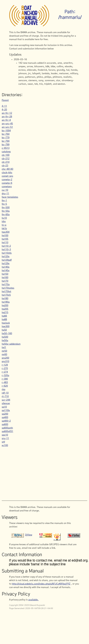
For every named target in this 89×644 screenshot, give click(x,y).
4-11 (4, 106)
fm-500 (6, 208)
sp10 (4, 407)
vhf (3, 442)
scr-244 (6, 400)
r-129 (5, 365)
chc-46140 (7, 169)
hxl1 (4, 347)
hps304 (6, 232)
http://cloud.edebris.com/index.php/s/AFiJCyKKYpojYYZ (41, 584)
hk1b (4, 229)
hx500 (5, 337)
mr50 (4, 351)
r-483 (5, 382)
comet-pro (7, 176)
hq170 (5, 281)
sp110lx (6, 410)
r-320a (5, 375)
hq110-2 (6, 246)
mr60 (4, 354)
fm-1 (4, 201)
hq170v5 (6, 295)
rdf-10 (5, 393)
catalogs (6, 152)
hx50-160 (7, 333)
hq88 (4, 319)
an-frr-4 (6, 120)
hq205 (5, 309)
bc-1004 (6, 131)
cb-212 (6, 159)
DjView (29, 535)
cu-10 (5, 190)
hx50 (4, 330)
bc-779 (6, 138)
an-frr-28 (7, 117)
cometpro (7, 187)
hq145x (6, 270)
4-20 (4, 110)
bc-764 (6, 134)
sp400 (5, 417)
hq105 (5, 239)
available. (33, 600)
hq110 (5, 243)
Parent (5, 100)
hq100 (5, 236)
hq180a (6, 302)
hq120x (6, 256)
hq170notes (8, 288)
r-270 (5, 368)
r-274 (5, 372)
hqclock (6, 323)
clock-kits (7, 173)
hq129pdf (7, 260)
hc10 (4, 218)
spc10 (5, 435)
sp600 (5, 424)
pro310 (5, 361)
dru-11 (5, 194)
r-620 (5, 386)
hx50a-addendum (11, 344)
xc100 (5, 445)
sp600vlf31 (7, 431)
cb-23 (5, 166)
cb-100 (6, 155)
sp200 (5, 414)
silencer (6, 403)
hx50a (5, 340)
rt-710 (5, 396)
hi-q (4, 225)
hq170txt (6, 291)
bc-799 (6, 145)
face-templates (10, 197)
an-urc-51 (7, 127)
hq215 (5, 312)
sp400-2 (6, 421)
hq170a (6, 284)
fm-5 (4, 204)
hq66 (4, 316)
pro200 (5, 358)
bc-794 (6, 141)
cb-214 (6, 162)
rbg (3, 389)
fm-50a (6, 211)
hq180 (5, 298)
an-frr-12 (7, 113)
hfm (4, 222)
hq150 (5, 274)
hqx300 (6, 326)
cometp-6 (7, 183)
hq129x (6, 263)
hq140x (6, 267)
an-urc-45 (7, 124)
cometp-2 (7, 180)
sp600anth (7, 428)
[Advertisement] (44, 472)
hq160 (5, 277)
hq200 (5, 305)
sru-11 (5, 438)
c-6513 (6, 148)
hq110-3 (6, 249)
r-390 (5, 379)
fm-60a (6, 215)
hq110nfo (7, 253)
